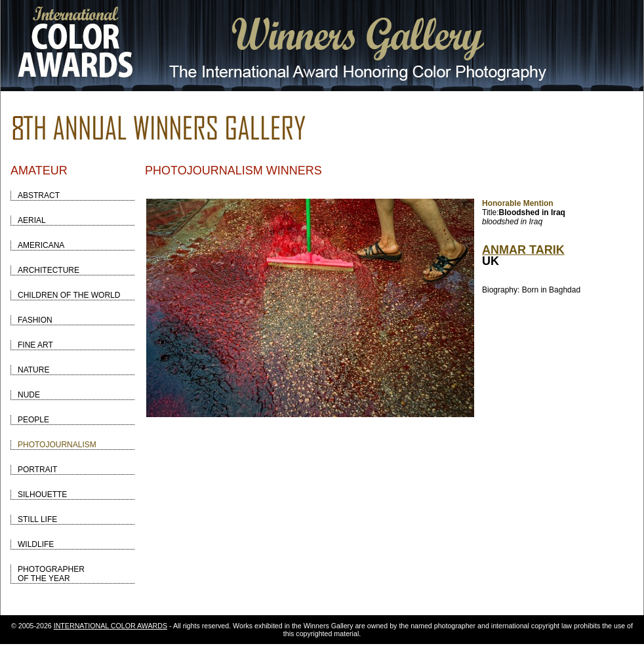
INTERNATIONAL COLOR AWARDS (111, 626)
